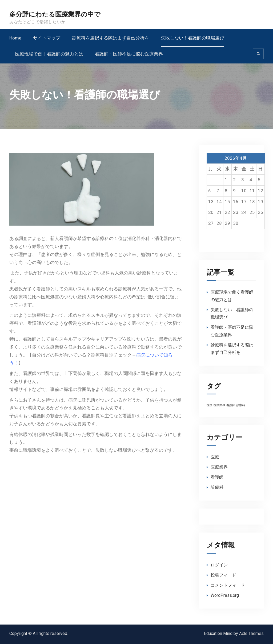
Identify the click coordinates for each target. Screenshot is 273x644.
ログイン (219, 565)
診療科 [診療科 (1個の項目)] (241, 405)
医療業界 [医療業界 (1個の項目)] (219, 405)
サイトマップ (47, 38)
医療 (215, 457)
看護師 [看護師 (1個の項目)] (231, 405)
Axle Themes (251, 633)
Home (15, 38)
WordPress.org (225, 595)
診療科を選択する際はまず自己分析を (111, 38)
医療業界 (219, 467)
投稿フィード (223, 575)
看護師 (217, 477)
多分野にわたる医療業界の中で (55, 14)
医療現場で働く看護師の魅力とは (49, 54)
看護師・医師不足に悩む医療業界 (129, 54)
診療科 (217, 487)
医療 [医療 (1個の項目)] (210, 405)
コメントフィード (228, 585)
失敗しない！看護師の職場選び (192, 38)
